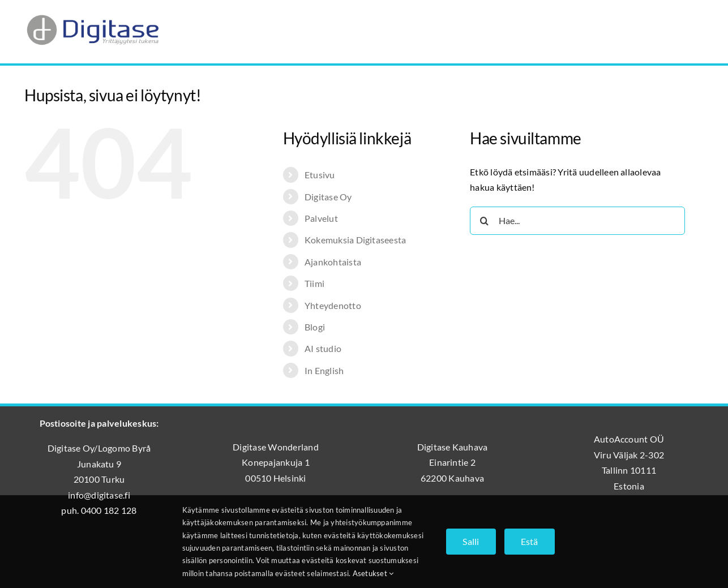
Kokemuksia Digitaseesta (356, 240)
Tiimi (314, 283)
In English (324, 370)
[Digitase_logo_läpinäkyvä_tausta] (92, 13)
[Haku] (484, 221)
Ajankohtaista (333, 262)
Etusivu (320, 175)
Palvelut (321, 218)
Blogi (315, 327)
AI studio (323, 348)
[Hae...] (577, 221)
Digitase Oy (328, 197)
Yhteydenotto (333, 305)
